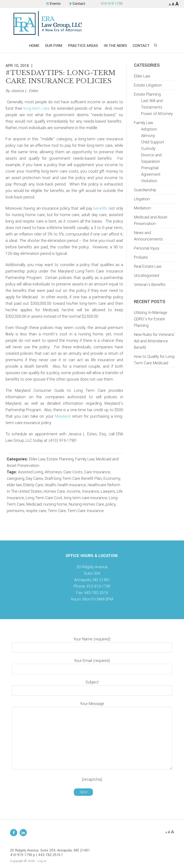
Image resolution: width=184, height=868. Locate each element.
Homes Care (54, 491)
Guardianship (145, 190)
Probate (141, 257)
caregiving (15, 478)
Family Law (85, 459)
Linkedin (23, 833)
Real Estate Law (148, 266)
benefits (100, 208)
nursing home (55, 504)
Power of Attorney (157, 114)
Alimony (148, 136)
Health (50, 485)
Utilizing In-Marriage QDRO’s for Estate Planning (151, 319)
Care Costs (73, 472)
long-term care (37, 108)
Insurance (91, 491)
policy (111, 504)
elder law (14, 485)
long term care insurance (86, 498)
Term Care (57, 511)
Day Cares (34, 478)
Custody (148, 149)
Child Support (153, 142)
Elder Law (37, 459)
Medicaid (34, 504)
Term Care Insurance (86, 511)
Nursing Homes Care (86, 504)
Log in (42, 861)
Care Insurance (97, 472)
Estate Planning (60, 459)
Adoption (149, 129)
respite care (36, 511)
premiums (15, 511)
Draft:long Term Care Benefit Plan (73, 478)
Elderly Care (33, 485)
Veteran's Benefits (150, 285)
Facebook (14, 833)
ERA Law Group (92, 23)
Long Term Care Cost (44, 498)
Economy (112, 478)
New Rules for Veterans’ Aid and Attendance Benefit (155, 341)
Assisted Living (31, 472)
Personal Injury (147, 248)
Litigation (142, 199)
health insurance (72, 485)
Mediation (142, 208)
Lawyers (108, 491)
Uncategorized (147, 276)
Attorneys (53, 472)
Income (73, 491)
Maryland (63, 416)
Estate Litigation (148, 85)
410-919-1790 (112, 4)
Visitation (149, 181)
